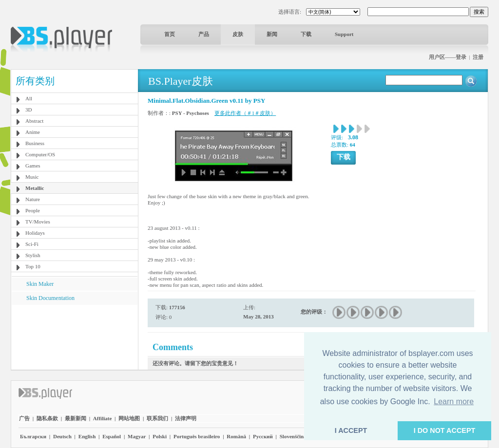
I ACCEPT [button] (351, 430)
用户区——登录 (448, 57)
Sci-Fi (32, 244)
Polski (160, 436)
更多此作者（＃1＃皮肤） (245, 113)
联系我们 (157, 418)
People (33, 210)
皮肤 (238, 34)
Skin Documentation (50, 298)
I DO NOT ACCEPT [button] (445, 430)
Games (33, 166)
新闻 (272, 34)
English (87, 436)
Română (236, 436)
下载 (306, 34)
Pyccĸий (263, 436)
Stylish (33, 255)
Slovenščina (293, 436)
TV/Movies (38, 222)
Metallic (35, 188)
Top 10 (33, 266)
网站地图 (129, 418)
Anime (33, 132)
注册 (478, 57)
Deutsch (62, 436)
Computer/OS (40, 154)
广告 (24, 418)
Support (344, 34)
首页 (170, 34)
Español (112, 436)
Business (35, 143)
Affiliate (102, 418)
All (29, 98)
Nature (33, 199)
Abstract (34, 121)
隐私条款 (47, 418)
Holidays (35, 233)
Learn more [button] (454, 401)
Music (32, 177)
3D (29, 110)
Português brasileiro (197, 436)
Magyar (137, 436)
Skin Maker (40, 284)
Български (33, 436)
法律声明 (186, 418)
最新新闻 (76, 418)
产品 (204, 34)
